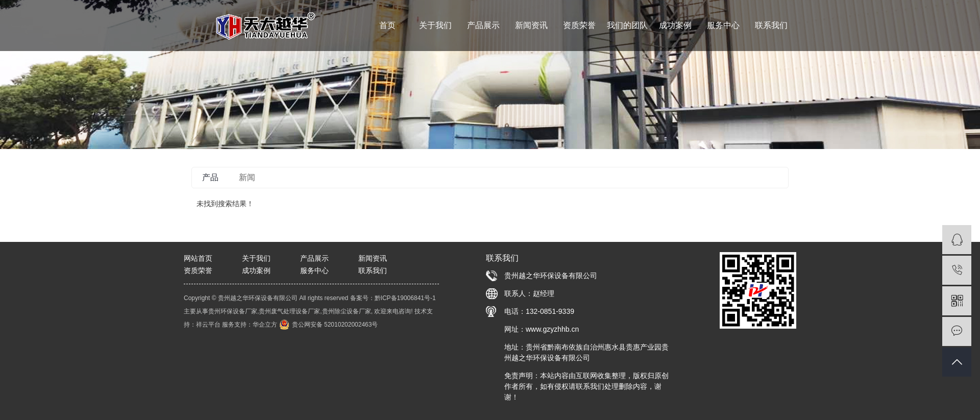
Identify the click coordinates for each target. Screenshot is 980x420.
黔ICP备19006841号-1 (405, 298)
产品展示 (483, 25)
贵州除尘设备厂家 (347, 311)
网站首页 (198, 258)
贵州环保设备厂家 (233, 311)
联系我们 (771, 25)
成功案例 (675, 25)
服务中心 (723, 25)
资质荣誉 (579, 25)
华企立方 (265, 325)
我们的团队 (627, 25)
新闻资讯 (531, 25)
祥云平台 (208, 325)
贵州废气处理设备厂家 (289, 311)
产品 (210, 177)
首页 (387, 25)
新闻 (247, 177)
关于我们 (435, 25)
